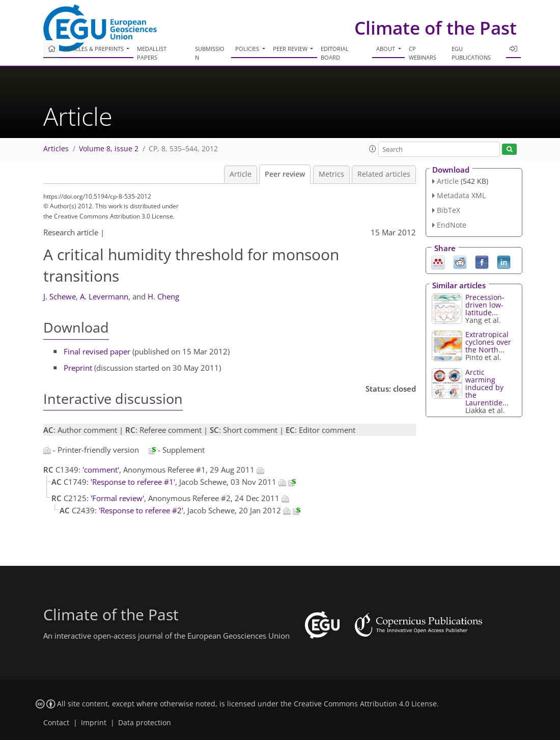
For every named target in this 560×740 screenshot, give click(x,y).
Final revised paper (97, 351)
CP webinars (423, 53)
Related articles (384, 174)
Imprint (94, 723)
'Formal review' (117, 498)
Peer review (285, 174)
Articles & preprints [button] (94, 49)
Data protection (145, 723)
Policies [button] (248, 49)
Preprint (78, 368)
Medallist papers (152, 53)
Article (241, 174)
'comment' (101, 470)
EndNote (452, 225)
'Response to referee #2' (141, 510)
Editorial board (335, 53)
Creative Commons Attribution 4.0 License (365, 704)
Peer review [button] (291, 49)
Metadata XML (461, 195)
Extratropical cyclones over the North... (488, 342)
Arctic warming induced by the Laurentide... (487, 387)
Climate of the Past (436, 28)
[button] (373, 149)
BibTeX (449, 210)
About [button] (386, 49)
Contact (56, 723)
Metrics (331, 174)
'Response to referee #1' (133, 482)
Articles (56, 149)
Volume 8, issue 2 (109, 149)
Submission (210, 53)
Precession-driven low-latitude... (485, 305)
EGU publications (471, 53)
